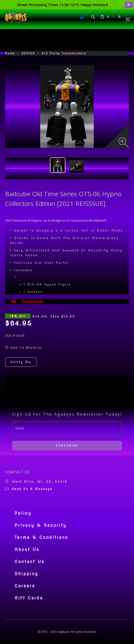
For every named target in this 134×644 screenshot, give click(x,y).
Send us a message (32, 489)
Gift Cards (29, 598)
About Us (27, 550)
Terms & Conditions (41, 537)
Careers (25, 586)
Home (10, 53)
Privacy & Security (41, 525)
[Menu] (128, 19)
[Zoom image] (124, 143)
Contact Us (30, 562)
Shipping (26, 574)
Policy (23, 513)
